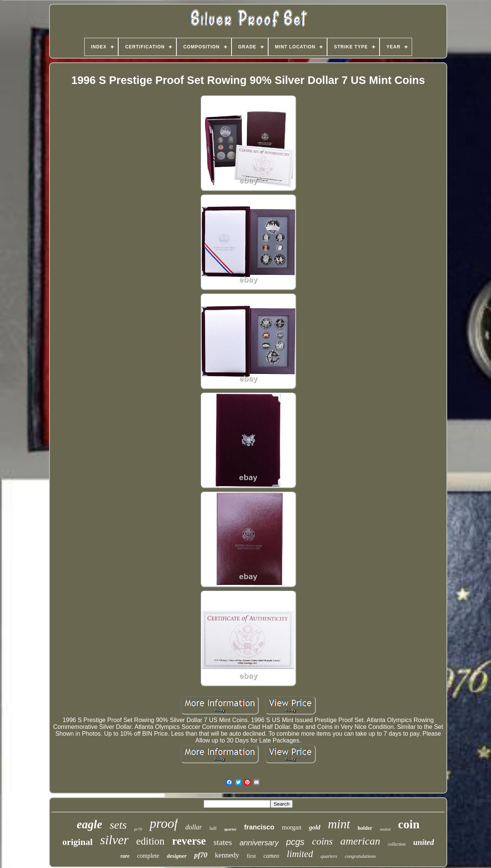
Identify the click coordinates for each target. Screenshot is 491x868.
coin (409, 824)
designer (177, 856)
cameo (272, 856)
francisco (259, 827)
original (77, 842)
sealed (385, 829)
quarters (329, 856)
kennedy (227, 855)
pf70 (201, 855)
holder (365, 828)
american (360, 841)
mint (339, 824)
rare (125, 856)
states (223, 842)
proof (164, 824)
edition (151, 841)
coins (322, 841)
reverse (189, 841)
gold (315, 827)
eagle (89, 824)
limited (300, 854)
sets (118, 825)
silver (114, 840)
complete (148, 856)
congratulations (360, 856)
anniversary (259, 843)
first (251, 856)
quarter (230, 829)
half (213, 828)
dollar (194, 827)
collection (397, 844)
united (424, 842)
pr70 (138, 829)
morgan (292, 827)
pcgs (296, 842)
